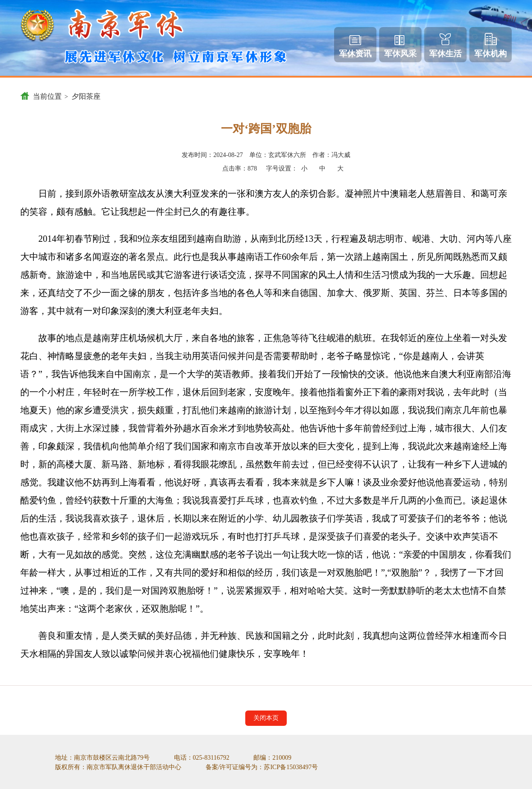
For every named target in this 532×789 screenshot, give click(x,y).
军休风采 (400, 47)
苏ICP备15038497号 (291, 767)
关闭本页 (266, 718)
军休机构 (491, 46)
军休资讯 (355, 47)
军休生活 (445, 46)
